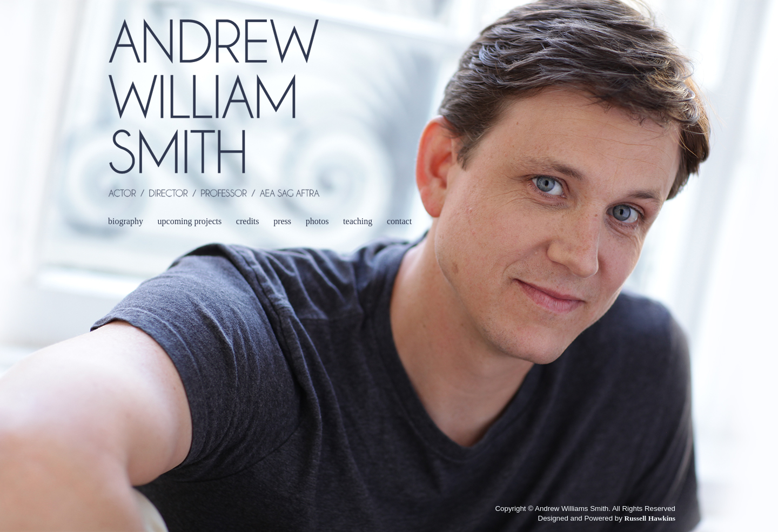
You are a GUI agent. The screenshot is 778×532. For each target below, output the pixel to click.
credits (248, 221)
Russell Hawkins (650, 518)
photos (317, 221)
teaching (358, 221)
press (282, 221)
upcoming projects (190, 221)
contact (399, 221)
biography (126, 221)
